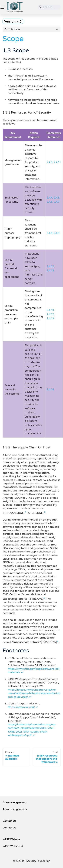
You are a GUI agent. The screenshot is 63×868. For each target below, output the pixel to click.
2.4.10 (50, 310)
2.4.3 (50, 162)
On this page (12, 29)
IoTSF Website (13, 846)
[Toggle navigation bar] (2, 7)
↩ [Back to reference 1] (22, 672)
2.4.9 (57, 233)
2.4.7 (57, 202)
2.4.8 (50, 233)
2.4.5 (57, 198)
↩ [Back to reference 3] (37, 707)
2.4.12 (50, 266)
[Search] (49, 7)
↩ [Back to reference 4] (34, 735)
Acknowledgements (15, 809)
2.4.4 (50, 198)
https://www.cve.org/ (21, 707)
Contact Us (9, 828)
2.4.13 (50, 270)
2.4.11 (57, 162)
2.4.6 (50, 202)
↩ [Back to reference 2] (30, 697)
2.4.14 (50, 389)
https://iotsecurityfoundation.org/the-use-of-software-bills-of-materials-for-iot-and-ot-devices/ (34, 693)
